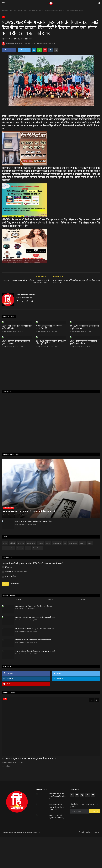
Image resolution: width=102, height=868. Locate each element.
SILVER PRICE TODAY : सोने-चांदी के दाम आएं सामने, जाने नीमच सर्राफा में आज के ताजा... (77, 282)
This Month (51, 631)
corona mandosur (9, 579)
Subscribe (95, 842)
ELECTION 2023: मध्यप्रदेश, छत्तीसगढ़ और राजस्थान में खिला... (34, 553)
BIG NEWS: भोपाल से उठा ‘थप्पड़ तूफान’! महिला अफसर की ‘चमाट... (36, 649)
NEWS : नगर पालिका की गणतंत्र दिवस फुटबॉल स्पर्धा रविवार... (84, 373)
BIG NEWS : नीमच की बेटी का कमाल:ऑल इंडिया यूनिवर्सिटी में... (51, 373)
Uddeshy (20, 579)
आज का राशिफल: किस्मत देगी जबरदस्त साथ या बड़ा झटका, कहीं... (36, 682)
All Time (84, 631)
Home (3, 10)
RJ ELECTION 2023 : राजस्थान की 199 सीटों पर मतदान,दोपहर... (57, 838)
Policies (40, 574)
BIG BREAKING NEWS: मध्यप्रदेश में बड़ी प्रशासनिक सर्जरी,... (34, 671)
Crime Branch (37, 579)
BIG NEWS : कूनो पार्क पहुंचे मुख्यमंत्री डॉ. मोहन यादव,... (58, 848)
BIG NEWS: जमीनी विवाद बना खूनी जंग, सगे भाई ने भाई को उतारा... (36, 660)
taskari (48, 574)
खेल (7, 10)
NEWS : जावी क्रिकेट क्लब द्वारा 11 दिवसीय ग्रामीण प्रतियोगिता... (17, 343)
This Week (18, 631)
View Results (15, 615)
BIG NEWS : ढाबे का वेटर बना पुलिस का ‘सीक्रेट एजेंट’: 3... (58, 828)
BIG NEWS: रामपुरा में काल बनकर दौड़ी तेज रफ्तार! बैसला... (34, 637)
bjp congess (31, 574)
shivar (90, 574)
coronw (83, 574)
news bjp (21, 574)
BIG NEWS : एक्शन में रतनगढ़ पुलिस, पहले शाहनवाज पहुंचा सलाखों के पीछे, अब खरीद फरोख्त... (26, 282)
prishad (12, 574)
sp (65, 574)
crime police (73, 574)
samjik (5, 574)
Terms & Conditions (85, 863)
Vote (5, 615)
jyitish (28, 579)
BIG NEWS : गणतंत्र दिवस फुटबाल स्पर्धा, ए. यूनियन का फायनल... (84, 343)
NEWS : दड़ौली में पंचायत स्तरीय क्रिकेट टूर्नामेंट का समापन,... (16, 373)
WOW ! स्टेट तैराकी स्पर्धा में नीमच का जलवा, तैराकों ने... (49, 343)
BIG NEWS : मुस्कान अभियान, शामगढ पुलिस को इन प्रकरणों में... (30, 790)
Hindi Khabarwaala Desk (12, 44)
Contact (96, 863)
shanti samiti (57, 574)
